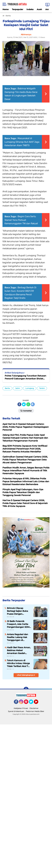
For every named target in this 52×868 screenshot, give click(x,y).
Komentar (26, 411)
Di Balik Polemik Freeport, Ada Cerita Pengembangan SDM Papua (18, 624)
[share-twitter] (24, 404)
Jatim (18, 388)
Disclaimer (34, 708)
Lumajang (30, 388)
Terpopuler (18, 9)
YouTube (38, 703)
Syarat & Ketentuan (16, 711)
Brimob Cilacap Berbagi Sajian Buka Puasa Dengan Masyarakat (17, 611)
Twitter (32, 703)
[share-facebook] (19, 404)
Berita (7, 388)
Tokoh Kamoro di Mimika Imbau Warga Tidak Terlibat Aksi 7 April (18, 663)
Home (6, 9)
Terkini (42, 388)
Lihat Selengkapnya (26, 675)
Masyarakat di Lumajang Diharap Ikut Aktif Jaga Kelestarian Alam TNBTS (22, 142)
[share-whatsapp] (28, 404)
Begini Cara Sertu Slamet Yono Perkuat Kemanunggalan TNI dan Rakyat (21, 220)
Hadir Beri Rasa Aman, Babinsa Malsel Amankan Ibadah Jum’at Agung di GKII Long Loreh (19, 650)
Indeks (30, 9)
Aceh (39, 9)
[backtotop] (26, 689)
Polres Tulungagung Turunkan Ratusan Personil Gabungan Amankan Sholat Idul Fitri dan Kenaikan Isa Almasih (25, 377)
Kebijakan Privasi (21, 708)
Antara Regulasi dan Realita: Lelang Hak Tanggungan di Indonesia (17, 637)
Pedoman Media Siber (35, 711)
